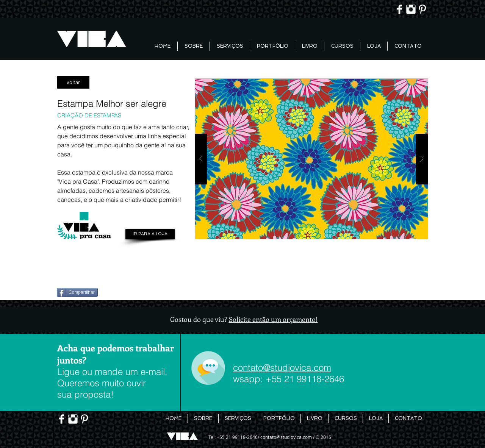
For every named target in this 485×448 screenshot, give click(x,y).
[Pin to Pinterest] (70, 273)
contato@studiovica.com (282, 368)
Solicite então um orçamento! (273, 319)
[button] (311, 159)
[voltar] (73, 82)
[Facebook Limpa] (400, 9)
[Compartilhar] (77, 292)
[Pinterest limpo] (422, 9)
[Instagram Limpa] (411, 9)
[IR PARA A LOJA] (150, 234)
